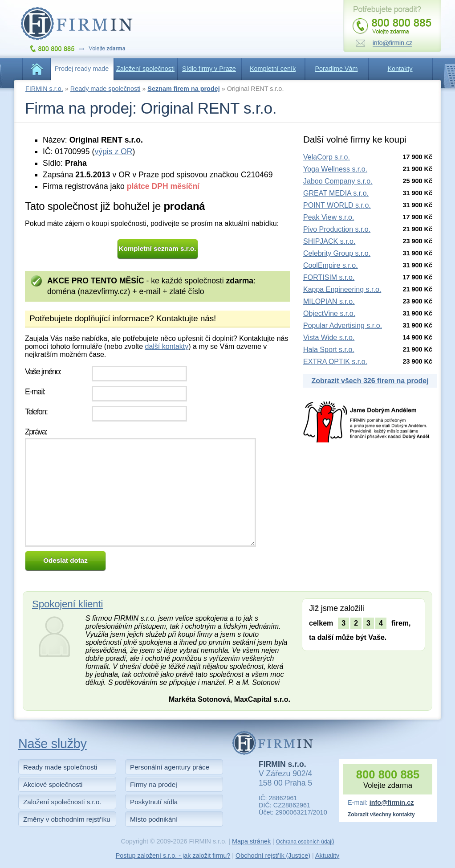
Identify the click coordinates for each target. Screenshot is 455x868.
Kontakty (400, 69)
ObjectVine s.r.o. (329, 313)
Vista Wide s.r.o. (329, 338)
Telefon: (36, 412)
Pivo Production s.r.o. (337, 229)
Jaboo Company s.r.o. (338, 181)
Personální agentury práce (170, 767)
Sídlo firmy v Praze (209, 69)
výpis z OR (113, 151)
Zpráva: (36, 432)
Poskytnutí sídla (154, 802)
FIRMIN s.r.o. (44, 89)
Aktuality (327, 856)
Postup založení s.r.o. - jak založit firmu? (173, 856)
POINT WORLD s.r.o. (337, 205)
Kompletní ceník (273, 69)
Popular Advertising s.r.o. (343, 325)
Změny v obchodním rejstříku (67, 819)
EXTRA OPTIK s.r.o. (335, 362)
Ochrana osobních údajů (305, 842)
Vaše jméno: (43, 372)
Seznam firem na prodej (183, 89)
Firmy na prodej (154, 784)
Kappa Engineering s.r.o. (342, 289)
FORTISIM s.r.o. (329, 277)
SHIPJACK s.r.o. (329, 241)
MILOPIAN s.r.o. (329, 301)
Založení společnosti (145, 69)
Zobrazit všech (370, 381)
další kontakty (167, 346)
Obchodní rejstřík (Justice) (273, 856)
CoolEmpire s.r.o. (331, 265)
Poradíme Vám (337, 69)
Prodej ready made (82, 69)
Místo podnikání (154, 819)
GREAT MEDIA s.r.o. (336, 193)
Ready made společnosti (106, 89)
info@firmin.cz (392, 802)
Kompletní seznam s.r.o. (158, 248)
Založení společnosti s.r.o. (62, 802)
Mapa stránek (251, 841)
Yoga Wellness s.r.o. (335, 169)
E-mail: (35, 392)
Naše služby (53, 744)
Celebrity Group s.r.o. (337, 253)
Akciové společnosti (53, 784)
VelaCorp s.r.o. (327, 157)
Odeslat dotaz (65, 560)
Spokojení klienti (67, 604)
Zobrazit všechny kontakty (381, 815)
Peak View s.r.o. (329, 217)
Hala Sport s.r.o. (329, 350)
